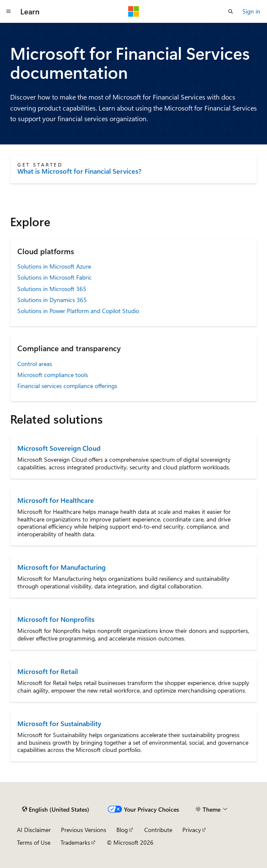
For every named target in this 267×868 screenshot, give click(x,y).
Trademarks (75, 842)
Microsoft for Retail (48, 671)
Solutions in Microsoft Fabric (55, 277)
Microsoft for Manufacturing (62, 567)
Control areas (35, 364)
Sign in (251, 11)
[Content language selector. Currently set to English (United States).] (56, 810)
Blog (122, 830)
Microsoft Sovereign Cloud (59, 448)
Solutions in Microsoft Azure (54, 266)
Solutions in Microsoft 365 (52, 289)
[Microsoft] (134, 11)
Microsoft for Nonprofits (56, 619)
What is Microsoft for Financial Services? (79, 171)
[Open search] (231, 11)
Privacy (192, 830)
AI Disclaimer (34, 830)
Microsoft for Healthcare (56, 500)
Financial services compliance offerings (67, 386)
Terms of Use (34, 842)
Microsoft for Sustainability (59, 723)
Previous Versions (84, 830)
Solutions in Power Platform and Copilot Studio (78, 311)
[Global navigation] (8, 11)
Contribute (158, 830)
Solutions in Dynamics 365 (52, 300)
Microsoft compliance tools (53, 375)
